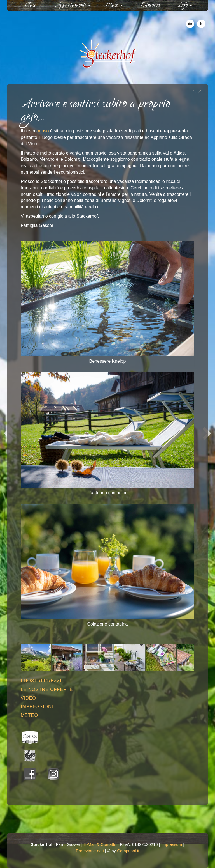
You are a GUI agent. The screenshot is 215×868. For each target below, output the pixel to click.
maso (43, 131)
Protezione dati (90, 851)
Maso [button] (114, 6)
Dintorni (150, 6)
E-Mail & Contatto (100, 844)
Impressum (172, 844)
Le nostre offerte (47, 689)
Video (28, 698)
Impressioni (37, 707)
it (201, 24)
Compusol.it (128, 851)
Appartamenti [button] (73, 6)
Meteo (29, 715)
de (190, 24)
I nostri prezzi (41, 681)
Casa (36, 5)
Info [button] (185, 6)
